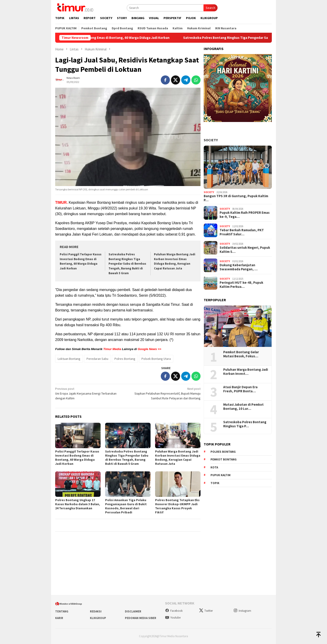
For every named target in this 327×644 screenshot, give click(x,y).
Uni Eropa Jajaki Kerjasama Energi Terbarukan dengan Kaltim (90, 393)
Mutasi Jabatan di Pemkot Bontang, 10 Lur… (243, 407)
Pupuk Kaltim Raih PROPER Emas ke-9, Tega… (245, 215)
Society (211, 140)
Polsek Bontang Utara (156, 359)
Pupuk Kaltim (220, 475)
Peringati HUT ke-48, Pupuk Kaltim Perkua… (241, 285)
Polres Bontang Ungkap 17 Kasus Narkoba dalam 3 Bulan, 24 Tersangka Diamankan (78, 504)
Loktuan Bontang (69, 359)
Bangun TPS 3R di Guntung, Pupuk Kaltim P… (236, 198)
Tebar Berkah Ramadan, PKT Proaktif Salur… (242, 232)
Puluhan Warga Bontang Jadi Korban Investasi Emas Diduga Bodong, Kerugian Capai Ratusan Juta (178, 458)
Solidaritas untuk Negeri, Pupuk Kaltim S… (245, 250)
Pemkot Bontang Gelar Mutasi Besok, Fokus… (241, 354)
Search (211, 8)
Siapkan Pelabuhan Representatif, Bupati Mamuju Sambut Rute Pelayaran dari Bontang (166, 393)
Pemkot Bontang (224, 459)
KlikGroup (98, 618)
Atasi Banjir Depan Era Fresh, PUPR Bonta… (240, 389)
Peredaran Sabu (97, 359)
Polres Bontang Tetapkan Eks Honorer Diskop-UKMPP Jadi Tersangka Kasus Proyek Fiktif (177, 506)
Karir (59, 618)
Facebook (174, 611)
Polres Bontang (125, 359)
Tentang (62, 611)
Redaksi (96, 611)
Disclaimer (133, 611)
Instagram (242, 611)
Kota (214, 467)
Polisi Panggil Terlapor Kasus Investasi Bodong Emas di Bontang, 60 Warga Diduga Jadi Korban (116, 38)
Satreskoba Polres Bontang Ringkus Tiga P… (245, 424)
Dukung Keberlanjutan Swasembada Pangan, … (239, 267)
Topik (215, 483)
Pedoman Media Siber (141, 618)
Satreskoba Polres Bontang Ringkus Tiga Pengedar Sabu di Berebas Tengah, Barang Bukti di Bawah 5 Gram (127, 264)
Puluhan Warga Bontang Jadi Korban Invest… (246, 372)
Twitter (206, 611)
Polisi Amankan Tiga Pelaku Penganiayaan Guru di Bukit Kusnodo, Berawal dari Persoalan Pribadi (126, 506)
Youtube (173, 618)
